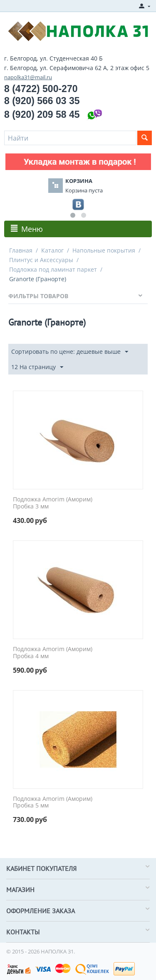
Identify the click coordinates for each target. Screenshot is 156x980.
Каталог (52, 250)
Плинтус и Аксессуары (41, 260)
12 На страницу (37, 367)
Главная (21, 250)
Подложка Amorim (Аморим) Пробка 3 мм (53, 503)
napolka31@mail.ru (28, 77)
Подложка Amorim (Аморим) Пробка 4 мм (53, 653)
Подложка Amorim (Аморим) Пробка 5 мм (53, 802)
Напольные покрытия (104, 250)
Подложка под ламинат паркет (53, 269)
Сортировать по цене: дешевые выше (70, 352)
